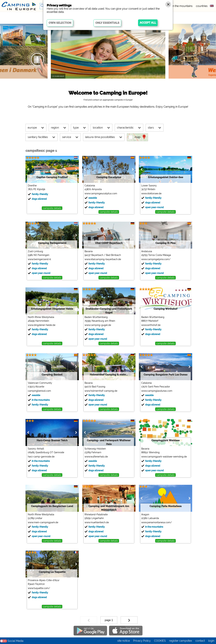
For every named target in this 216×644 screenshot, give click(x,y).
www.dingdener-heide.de (42, 325)
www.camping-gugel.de (98, 325)
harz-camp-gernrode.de (41, 457)
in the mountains (182, 6)
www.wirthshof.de (151, 325)
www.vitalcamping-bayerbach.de (103, 259)
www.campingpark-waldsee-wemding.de (164, 457)
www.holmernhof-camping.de (101, 391)
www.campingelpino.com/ (156, 259)
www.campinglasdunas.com (157, 391)
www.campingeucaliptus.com (101, 193)
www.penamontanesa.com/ (157, 522)
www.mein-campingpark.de (43, 522)
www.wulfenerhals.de (96, 457)
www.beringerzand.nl (39, 259)
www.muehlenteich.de (97, 522)
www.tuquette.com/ (39, 588)
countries (202, 6)
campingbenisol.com (39, 391)
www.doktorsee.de (151, 193)
